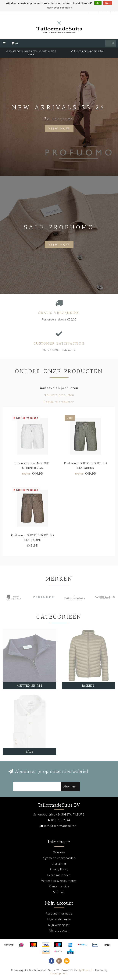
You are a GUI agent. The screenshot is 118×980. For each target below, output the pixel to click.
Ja (98, 3)
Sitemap (59, 892)
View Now (59, 128)
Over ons (59, 852)
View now (59, 244)
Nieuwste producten (59, 395)
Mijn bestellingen (59, 919)
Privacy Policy (59, 869)
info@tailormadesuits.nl (61, 826)
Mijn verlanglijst (59, 925)
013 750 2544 (61, 820)
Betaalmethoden (59, 875)
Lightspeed (85, 970)
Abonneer (70, 786)
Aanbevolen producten (59, 388)
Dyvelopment (59, 973)
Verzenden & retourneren (59, 881)
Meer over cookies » (59, 8)
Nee (108, 3)
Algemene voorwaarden (59, 858)
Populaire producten (59, 402)
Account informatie (59, 913)
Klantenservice (59, 886)
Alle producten (59, 930)
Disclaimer (59, 864)
